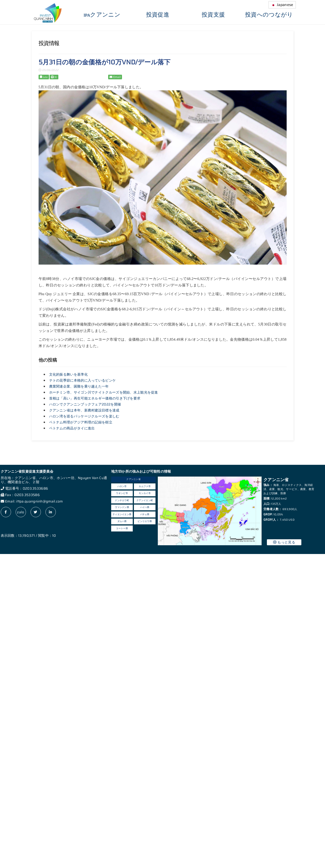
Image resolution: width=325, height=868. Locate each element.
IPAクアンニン (102, 15)
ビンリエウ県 (145, 521)
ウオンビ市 (122, 493)
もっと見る (284, 542)
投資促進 (158, 15)
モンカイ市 (145, 493)
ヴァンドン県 (122, 507)
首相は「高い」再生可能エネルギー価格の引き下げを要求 (95, 398)
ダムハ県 (122, 521)
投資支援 (213, 15)
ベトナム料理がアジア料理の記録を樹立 (81, 422)
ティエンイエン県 (122, 514)
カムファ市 (145, 486)
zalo (21, 512)
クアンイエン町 (145, 500)
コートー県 (122, 528)
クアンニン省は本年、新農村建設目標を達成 (84, 410)
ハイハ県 (145, 507)
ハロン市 (122, 486)
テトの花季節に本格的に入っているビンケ (83, 380)
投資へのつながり (269, 15)
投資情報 (49, 43)
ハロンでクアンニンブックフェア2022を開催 (85, 404)
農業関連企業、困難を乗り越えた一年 (79, 386)
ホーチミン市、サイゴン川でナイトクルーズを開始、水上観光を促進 (104, 392)
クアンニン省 (133, 479)
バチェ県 (145, 514)
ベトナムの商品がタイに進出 (72, 428)
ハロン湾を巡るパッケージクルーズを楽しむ (84, 416)
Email (115, 77)
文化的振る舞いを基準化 (68, 374)
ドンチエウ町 (122, 500)
